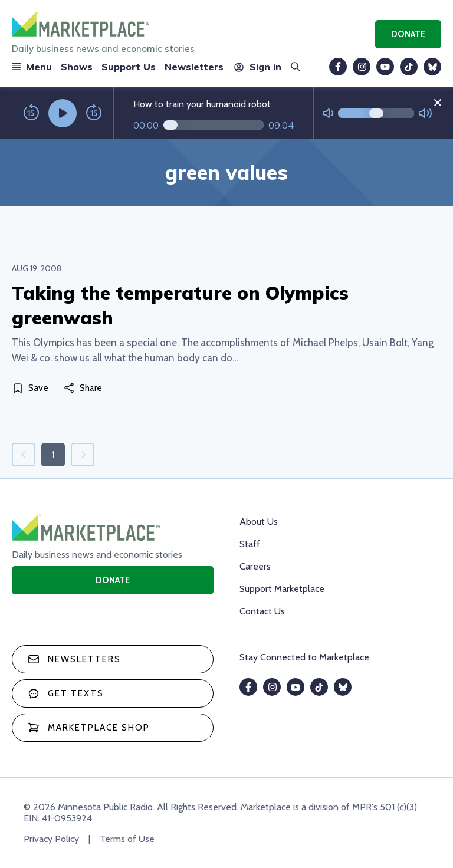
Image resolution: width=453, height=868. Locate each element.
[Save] (32, 388)
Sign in (257, 67)
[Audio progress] (214, 125)
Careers (255, 566)
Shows (77, 67)
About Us (259, 522)
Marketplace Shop (89, 728)
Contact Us (262, 611)
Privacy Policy (51, 839)
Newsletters (194, 67)
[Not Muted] (328, 114)
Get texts (66, 693)
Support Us (129, 67)
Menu (32, 67)
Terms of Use (127, 839)
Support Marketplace (282, 589)
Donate (408, 34)
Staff (250, 544)
